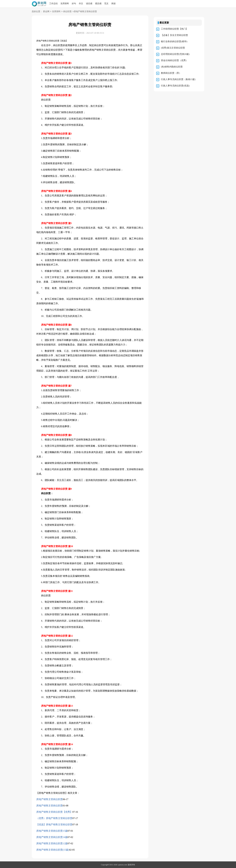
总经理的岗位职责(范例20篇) (175, 54)
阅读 (113, 4)
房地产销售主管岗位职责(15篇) (53, 850)
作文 (81, 4)
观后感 (98, 4)
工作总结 (53, 4)
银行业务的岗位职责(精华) (174, 41)
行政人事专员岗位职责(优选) (175, 86)
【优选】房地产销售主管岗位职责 (54, 825)
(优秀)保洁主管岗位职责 (173, 48)
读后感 (89, 4)
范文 (106, 4)
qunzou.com (123, 865)
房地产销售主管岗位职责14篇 (52, 837)
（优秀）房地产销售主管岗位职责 (54, 818)
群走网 (46, 12)
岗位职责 (67, 12)
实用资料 (65, 4)
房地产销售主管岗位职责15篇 (52, 831)
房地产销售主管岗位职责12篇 (52, 843)
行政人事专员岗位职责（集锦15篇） (179, 79)
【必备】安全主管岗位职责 (174, 35)
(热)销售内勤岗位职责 (172, 67)
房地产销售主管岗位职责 (50, 799)
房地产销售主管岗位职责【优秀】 (54, 812)
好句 (74, 4)
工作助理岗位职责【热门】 (174, 29)
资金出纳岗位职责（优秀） (174, 60)
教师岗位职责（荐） (171, 73)
